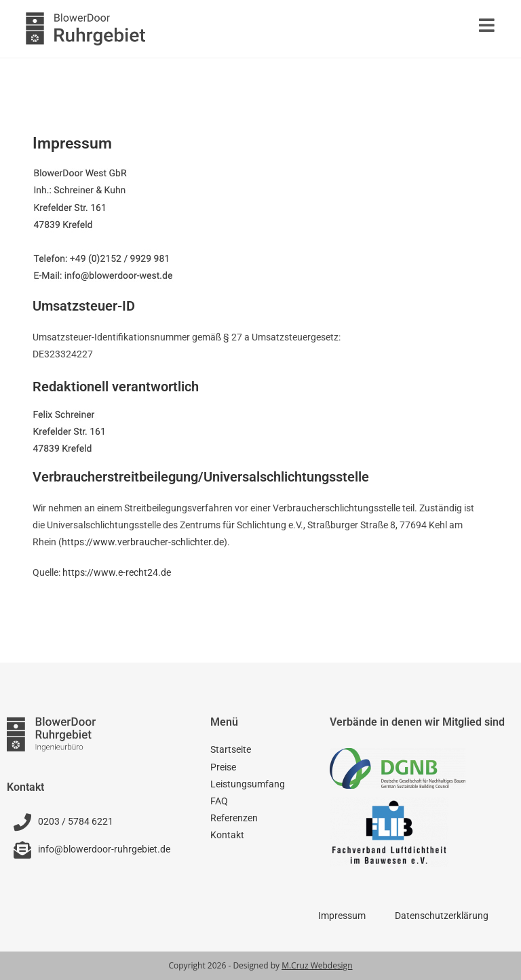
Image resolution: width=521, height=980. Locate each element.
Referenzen (234, 818)
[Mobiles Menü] (487, 28)
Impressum (342, 916)
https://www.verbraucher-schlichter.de (143, 542)
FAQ (219, 801)
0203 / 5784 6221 (76, 821)
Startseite (231, 749)
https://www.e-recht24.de (117, 572)
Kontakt (227, 835)
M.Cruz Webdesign (317, 965)
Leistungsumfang (248, 784)
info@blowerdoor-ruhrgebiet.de (104, 849)
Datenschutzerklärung (442, 916)
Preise (223, 767)
